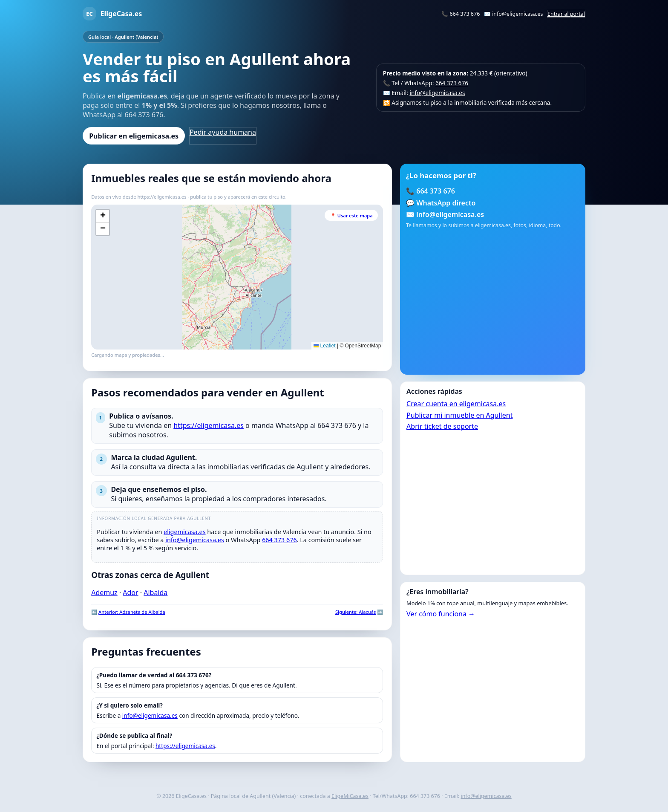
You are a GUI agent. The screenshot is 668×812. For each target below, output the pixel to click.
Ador (130, 592)
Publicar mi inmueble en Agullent (459, 415)
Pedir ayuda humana (223, 132)
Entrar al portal (566, 14)
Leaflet (324, 346)
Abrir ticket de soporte (442, 426)
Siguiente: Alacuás (356, 612)
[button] (103, 216)
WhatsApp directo (446, 203)
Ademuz (104, 592)
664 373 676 (465, 14)
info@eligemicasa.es (517, 14)
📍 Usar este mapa (351, 215)
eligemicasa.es (185, 532)
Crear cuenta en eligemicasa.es (456, 404)
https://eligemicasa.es (209, 425)
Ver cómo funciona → (441, 614)
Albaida (155, 592)
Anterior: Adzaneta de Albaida (132, 612)
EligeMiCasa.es (350, 796)
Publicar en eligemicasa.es (134, 136)
